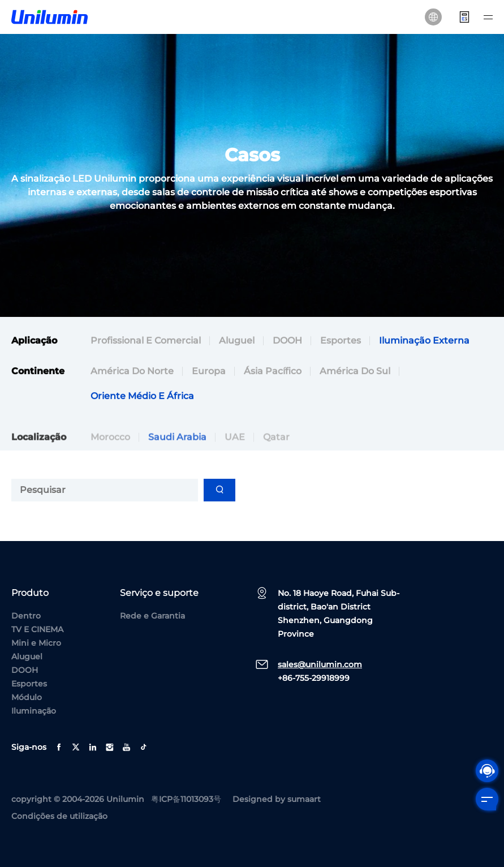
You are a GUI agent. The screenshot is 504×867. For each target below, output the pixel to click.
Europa (209, 373)
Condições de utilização (59, 816)
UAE (235, 451)
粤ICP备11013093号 (186, 799)
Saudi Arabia (177, 451)
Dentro (26, 616)
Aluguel (237, 342)
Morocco (110, 451)
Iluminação (34, 711)
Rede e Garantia (152, 616)
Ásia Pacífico (273, 373)
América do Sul (355, 373)
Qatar (276, 451)
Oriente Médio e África (142, 398)
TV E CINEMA (37, 629)
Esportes (341, 342)
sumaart (304, 799)
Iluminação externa (424, 342)
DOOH (287, 342)
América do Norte (132, 373)
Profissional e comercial (146, 342)
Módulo (27, 697)
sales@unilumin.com (320, 664)
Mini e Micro (36, 643)
